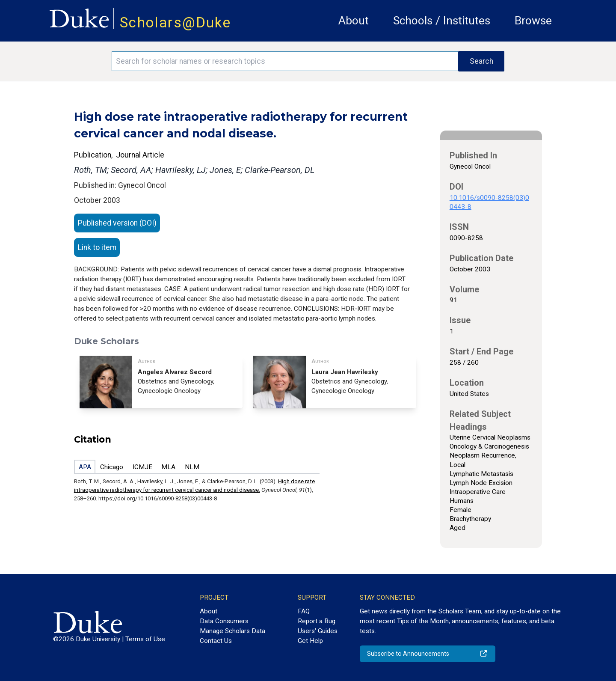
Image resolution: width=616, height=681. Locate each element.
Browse (533, 21)
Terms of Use (145, 639)
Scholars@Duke (175, 22)
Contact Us (216, 641)
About (354, 21)
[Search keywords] (285, 61)
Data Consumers (224, 621)
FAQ (304, 611)
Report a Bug (317, 621)
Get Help (310, 641)
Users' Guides (318, 631)
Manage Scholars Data (232, 631)
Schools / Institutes (442, 21)
